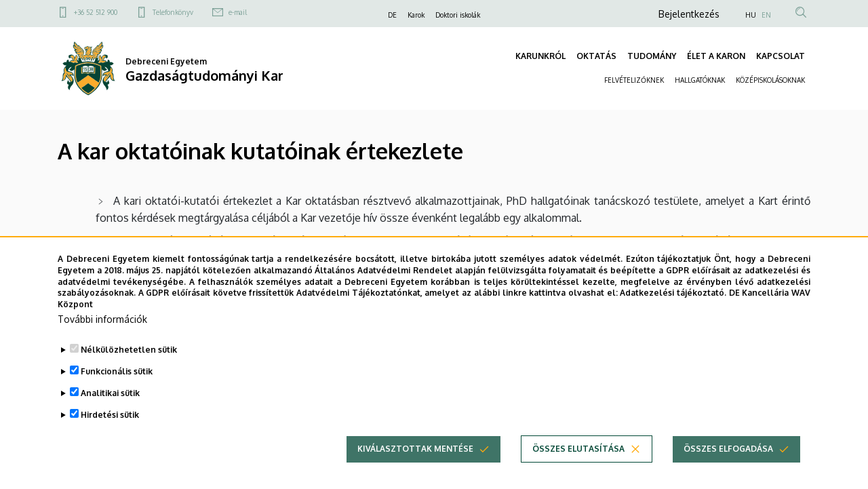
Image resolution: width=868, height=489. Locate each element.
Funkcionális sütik (117, 371)
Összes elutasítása (578, 449)
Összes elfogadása (728, 449)
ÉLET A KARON (716, 56)
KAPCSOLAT (781, 56)
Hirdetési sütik (110, 415)
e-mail (238, 12)
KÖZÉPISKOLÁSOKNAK (770, 80)
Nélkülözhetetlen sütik (129, 350)
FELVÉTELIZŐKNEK (634, 80)
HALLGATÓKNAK (700, 80)
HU (751, 15)
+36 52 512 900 (96, 12)
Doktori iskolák (458, 15)
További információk (102, 319)
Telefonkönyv (173, 12)
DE (392, 15)
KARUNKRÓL (540, 56)
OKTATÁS (596, 56)
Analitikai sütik (110, 393)
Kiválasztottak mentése (415, 449)
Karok (416, 15)
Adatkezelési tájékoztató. (673, 293)
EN (766, 15)
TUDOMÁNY (652, 56)
